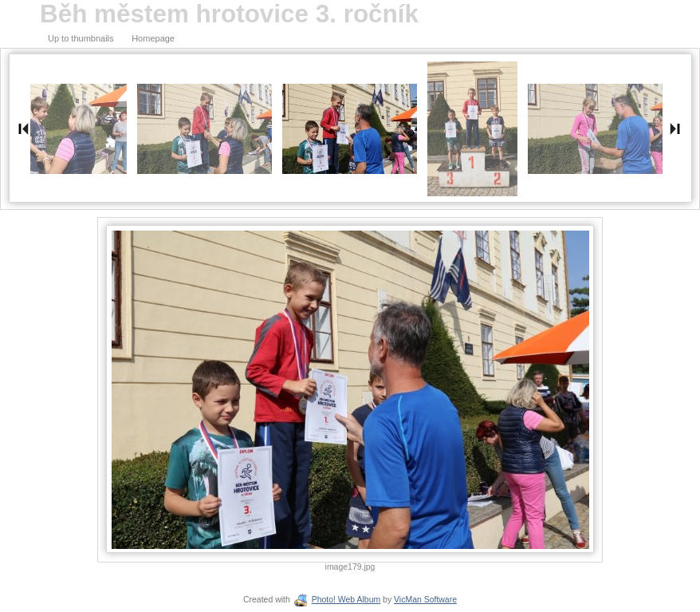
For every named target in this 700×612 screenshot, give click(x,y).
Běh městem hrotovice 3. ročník (229, 14)
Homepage (153, 38)
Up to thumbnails (81, 38)
